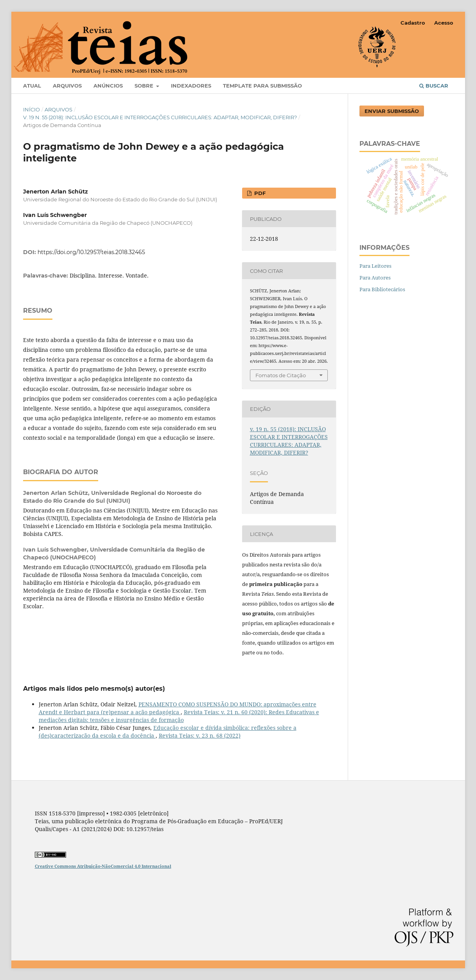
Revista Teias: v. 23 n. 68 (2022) (200, 735)
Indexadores (191, 86)
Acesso (444, 23)
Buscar (434, 86)
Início (31, 109)
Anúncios (108, 86)
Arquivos (67, 86)
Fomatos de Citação (281, 375)
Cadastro (413, 23)
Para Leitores (375, 266)
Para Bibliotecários (382, 289)
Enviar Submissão (392, 111)
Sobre (145, 86)
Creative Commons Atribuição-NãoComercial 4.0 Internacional (103, 866)
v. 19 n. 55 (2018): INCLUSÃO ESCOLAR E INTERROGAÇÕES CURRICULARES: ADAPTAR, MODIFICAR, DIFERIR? (160, 117)
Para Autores (375, 278)
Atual (32, 86)
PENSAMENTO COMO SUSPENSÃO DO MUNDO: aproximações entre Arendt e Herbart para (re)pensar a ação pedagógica (178, 708)
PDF (259, 193)
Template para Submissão (262, 86)
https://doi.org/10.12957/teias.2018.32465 (91, 252)
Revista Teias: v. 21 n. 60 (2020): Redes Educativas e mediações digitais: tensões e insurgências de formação (179, 716)
